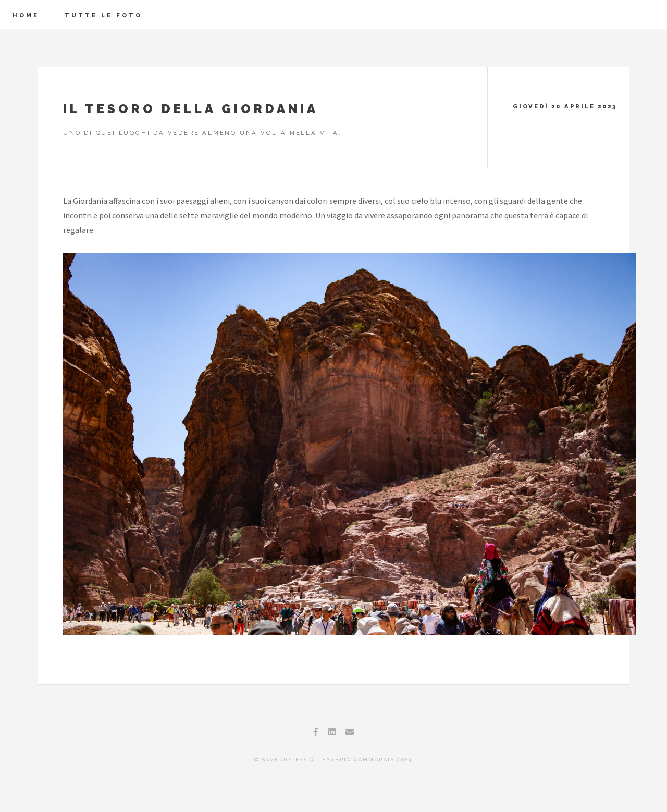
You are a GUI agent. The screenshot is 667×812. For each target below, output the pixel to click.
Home (26, 15)
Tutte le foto (103, 15)
